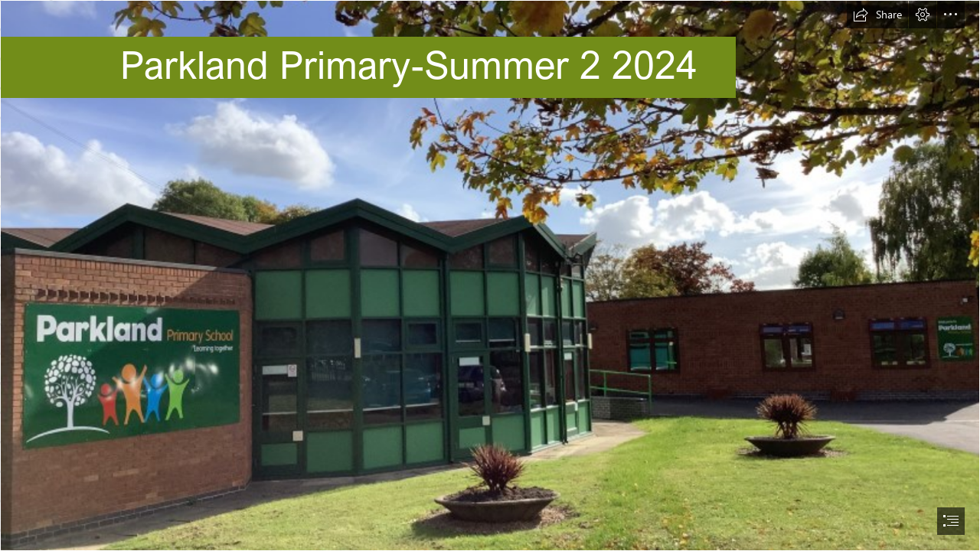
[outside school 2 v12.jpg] (490, 275)
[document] (490, 275)
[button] (877, 15)
